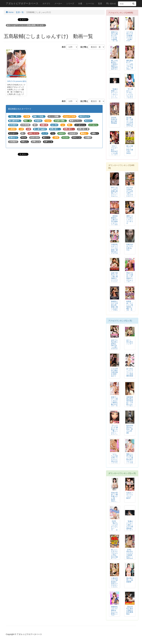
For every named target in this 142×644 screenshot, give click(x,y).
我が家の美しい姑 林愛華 (130, 580)
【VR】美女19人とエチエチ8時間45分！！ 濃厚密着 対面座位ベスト (130, 556)
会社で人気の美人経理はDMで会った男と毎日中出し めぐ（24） (114, 347)
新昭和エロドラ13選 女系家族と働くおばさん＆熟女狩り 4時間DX (114, 308)
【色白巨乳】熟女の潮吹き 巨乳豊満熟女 (130, 610)
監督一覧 (20, 12)
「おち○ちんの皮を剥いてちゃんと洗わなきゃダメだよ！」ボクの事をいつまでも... (114, 462)
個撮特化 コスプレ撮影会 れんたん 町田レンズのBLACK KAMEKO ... (115, 614)
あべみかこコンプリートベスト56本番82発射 (130, 372)
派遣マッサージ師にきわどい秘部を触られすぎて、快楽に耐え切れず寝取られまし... (114, 405)
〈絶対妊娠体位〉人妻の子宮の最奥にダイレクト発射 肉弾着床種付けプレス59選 (114, 223)
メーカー (58, 3)
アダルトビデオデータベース (22, 3)
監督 (100, 3)
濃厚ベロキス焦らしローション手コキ (130, 220)
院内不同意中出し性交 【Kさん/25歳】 (130, 429)
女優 (80, 3)
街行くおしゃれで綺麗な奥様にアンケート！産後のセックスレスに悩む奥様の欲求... (114, 196)
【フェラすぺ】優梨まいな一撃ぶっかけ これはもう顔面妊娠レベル (114, 432)
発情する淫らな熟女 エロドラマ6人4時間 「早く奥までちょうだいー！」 (114, 39)
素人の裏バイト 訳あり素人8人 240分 (130, 150)
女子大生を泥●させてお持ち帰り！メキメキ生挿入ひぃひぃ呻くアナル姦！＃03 (130, 195)
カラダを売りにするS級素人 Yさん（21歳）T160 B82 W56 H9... (130, 39)
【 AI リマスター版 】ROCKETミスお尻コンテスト (115, 152)
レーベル (90, 3)
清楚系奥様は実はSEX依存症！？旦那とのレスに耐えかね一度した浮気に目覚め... (130, 405)
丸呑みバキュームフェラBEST (130, 495)
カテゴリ (46, 3)
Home (10, 12)
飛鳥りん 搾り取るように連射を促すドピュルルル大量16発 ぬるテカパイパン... (130, 461)
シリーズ (70, 3)
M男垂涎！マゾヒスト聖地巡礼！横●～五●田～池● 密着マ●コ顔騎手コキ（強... (130, 310)
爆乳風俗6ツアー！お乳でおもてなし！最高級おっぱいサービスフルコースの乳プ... (130, 69)
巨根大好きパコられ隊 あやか (130, 247)
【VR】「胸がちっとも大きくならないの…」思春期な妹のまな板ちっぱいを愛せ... (114, 529)
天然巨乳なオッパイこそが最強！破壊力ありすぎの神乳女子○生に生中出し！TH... (114, 253)
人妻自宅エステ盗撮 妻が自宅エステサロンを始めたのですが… (114, 585)
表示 (63, 47)
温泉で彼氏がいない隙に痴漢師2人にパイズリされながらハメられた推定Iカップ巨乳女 (114, 281)
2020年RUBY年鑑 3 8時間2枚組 (114, 120)
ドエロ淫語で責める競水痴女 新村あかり (114, 372)
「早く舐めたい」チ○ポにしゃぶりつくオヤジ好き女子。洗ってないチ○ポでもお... (130, 97)
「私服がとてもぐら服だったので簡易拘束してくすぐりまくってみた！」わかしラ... (130, 529)
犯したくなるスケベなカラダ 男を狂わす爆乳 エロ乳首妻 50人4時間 (114, 557)
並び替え (83, 47)
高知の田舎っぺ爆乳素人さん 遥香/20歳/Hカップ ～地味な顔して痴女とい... (114, 501)
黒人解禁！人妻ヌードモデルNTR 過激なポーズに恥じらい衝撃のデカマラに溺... (130, 126)
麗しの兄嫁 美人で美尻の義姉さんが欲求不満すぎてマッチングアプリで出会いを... (114, 69)
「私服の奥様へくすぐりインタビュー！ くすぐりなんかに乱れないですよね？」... (114, 97)
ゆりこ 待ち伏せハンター (130, 342)
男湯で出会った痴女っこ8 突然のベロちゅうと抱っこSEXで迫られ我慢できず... (130, 280)
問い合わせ (111, 3)
